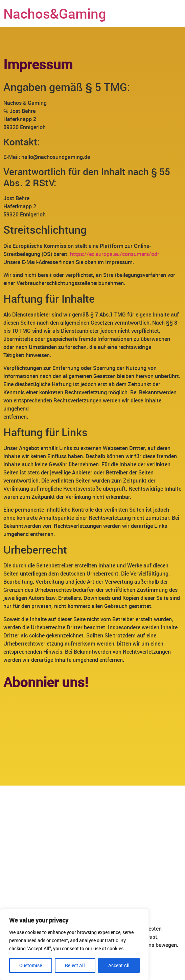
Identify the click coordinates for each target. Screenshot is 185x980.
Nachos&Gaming (55, 14)
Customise (31, 965)
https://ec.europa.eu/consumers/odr (115, 254)
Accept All (119, 965)
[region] (74, 944)
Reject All (75, 965)
